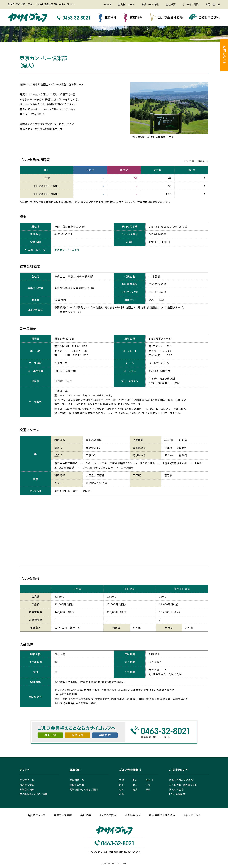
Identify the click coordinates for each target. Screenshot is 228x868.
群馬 (148, 789)
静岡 (122, 785)
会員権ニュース (126, 4)
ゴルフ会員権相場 (170, 17)
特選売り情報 (27, 785)
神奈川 (149, 780)
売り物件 (111, 17)
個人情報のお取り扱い (162, 815)
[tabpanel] (169, 111)
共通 (122, 780)
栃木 (122, 789)
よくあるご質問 (191, 4)
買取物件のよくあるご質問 (84, 789)
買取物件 (136, 17)
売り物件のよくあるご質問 (34, 794)
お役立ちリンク (192, 815)
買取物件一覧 (77, 780)
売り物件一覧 (27, 780)
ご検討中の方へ (209, 17)
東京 (135, 780)
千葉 (148, 785)
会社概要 (171, 4)
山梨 (122, 794)
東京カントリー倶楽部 (67, 250)
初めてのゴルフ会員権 (181, 780)
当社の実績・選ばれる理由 (183, 785)
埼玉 (135, 785)
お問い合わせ (213, 4)
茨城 (135, 789)
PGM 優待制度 (177, 794)
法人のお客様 (176, 789)
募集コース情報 (150, 4)
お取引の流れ (27, 789)
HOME (107, 4)
